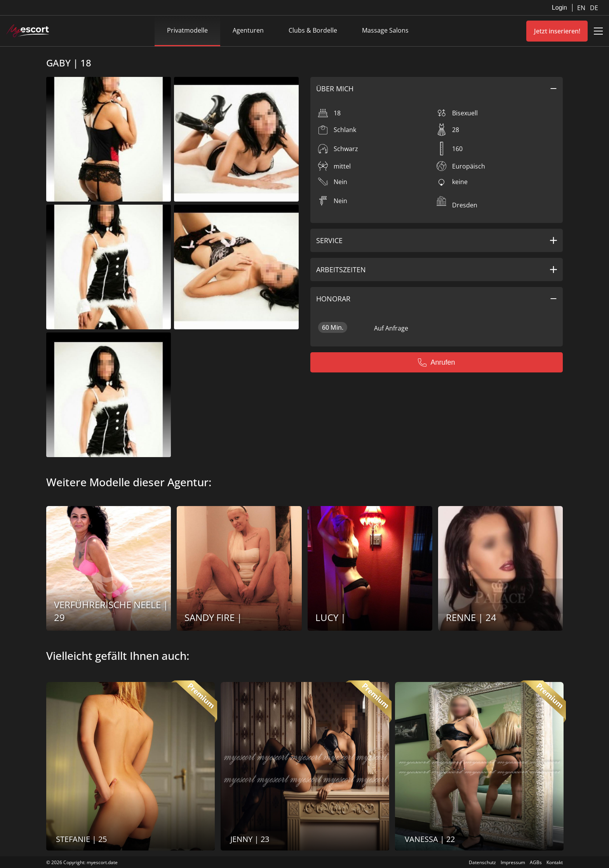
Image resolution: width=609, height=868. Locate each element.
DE (594, 8)
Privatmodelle (187, 30)
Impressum (513, 862)
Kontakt (555, 862)
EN (582, 8)
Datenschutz (482, 862)
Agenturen (248, 30)
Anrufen (436, 362)
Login (559, 8)
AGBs (536, 862)
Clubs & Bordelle (313, 30)
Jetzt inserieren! (557, 31)
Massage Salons (385, 30)
